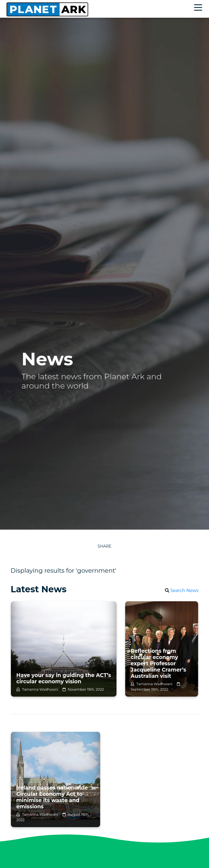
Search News (184, 591)
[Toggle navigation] (199, 8)
